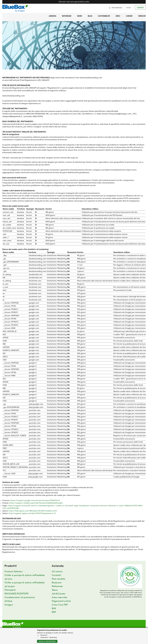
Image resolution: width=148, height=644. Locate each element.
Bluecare (57, 583)
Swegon (142, 16)
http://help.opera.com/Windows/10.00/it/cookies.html (33, 511)
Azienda (52, 16)
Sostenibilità (104, 16)
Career (129, 16)
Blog (90, 16)
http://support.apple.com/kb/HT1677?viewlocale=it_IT (32, 513)
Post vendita (58, 579)
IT (127, 8)
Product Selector (14, 572)
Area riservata (117, 8)
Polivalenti (10, 590)
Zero (118, 16)
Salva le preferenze (47, 641)
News (80, 16)
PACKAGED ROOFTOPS (17, 594)
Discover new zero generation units (74, 2)
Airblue (8, 601)
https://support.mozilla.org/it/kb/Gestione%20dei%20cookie (36, 503)
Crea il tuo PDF (60, 605)
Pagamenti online (61, 601)
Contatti (140, 8)
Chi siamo (57, 572)
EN (130, 8)
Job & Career (59, 594)
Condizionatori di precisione (20, 597)
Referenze (67, 16)
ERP (54, 612)
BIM (54, 609)
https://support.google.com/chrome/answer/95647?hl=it (35, 501)
